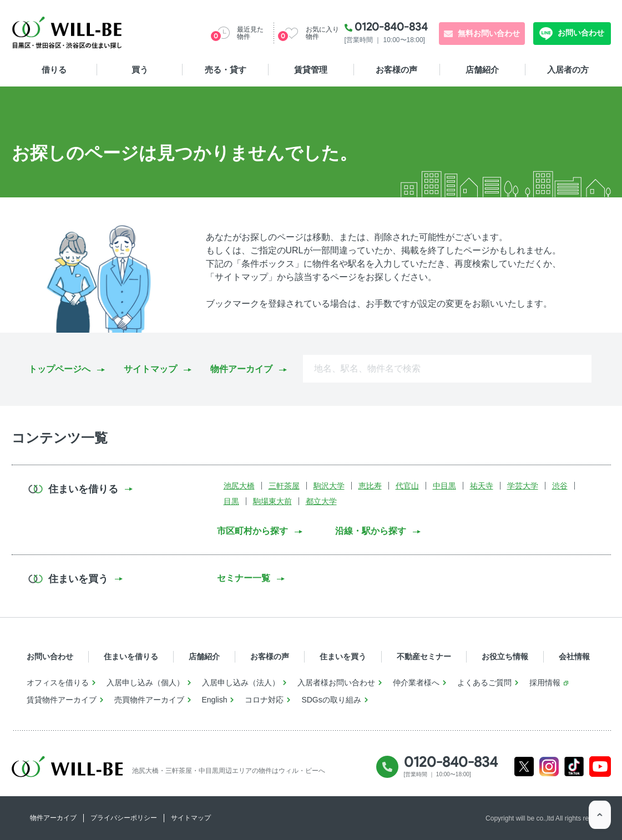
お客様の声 (396, 70)
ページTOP (600, 818)
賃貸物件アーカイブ (62, 700)
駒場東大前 (272, 501)
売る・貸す (226, 70)
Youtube (600, 767)
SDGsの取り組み (331, 700)
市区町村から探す (252, 531)
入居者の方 (568, 70)
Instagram (549, 767)
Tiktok (574, 767)
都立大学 (321, 501)
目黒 (231, 501)
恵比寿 (370, 486)
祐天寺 (482, 486)
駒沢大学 (329, 486)
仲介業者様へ (416, 683)
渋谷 (560, 486)
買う (140, 70)
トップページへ (59, 369)
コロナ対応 (264, 700)
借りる (54, 70)
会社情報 (574, 656)
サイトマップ (150, 369)
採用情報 (545, 683)
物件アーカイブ (241, 369)
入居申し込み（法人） (241, 683)
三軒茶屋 (284, 486)
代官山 (407, 486)
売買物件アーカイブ (149, 700)
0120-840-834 (391, 27)
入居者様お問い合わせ (336, 683)
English (215, 700)
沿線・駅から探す (371, 531)
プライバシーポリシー (124, 818)
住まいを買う (343, 656)
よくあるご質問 (484, 683)
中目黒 (444, 486)
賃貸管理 (311, 70)
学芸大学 (523, 486)
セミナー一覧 (244, 578)
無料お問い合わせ (489, 33)
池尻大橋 (239, 486)
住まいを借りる (131, 656)
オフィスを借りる (58, 683)
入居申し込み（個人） (145, 683)
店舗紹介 (482, 70)
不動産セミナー (424, 656)
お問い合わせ (580, 33)
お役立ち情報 (505, 656)
